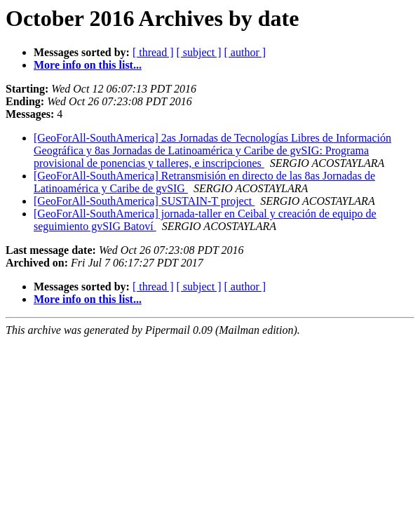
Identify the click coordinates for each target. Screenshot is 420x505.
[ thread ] (153, 52)
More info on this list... (88, 65)
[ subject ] (199, 52)
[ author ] (245, 52)
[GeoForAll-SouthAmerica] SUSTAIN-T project (144, 201)
